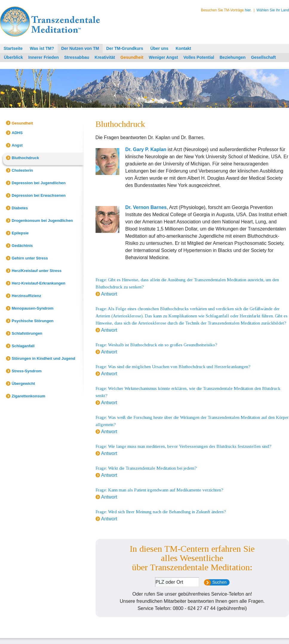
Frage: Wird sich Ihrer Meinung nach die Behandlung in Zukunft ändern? (161, 512)
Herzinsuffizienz (26, 296)
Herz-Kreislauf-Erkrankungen (39, 283)
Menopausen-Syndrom (33, 308)
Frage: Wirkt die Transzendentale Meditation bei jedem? (146, 468)
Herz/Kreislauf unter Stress (37, 271)
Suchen (219, 582)
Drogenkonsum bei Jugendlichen (42, 220)
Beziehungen (233, 57)
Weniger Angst (163, 57)
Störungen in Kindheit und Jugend (43, 358)
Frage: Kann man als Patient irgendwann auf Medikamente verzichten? (159, 490)
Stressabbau (77, 57)
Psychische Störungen (33, 321)
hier (248, 10)
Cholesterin (22, 170)
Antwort (109, 294)
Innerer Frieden (44, 57)
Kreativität (105, 57)
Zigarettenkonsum (29, 396)
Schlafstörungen (27, 333)
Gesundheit (132, 57)
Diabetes (20, 208)
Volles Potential (199, 57)
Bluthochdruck (25, 158)
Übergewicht (23, 384)
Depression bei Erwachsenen (39, 195)
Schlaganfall (23, 346)
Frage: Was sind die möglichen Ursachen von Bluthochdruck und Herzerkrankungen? (173, 367)
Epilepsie (20, 233)
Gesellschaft (263, 57)
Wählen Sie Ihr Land (273, 10)
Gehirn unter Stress (30, 258)
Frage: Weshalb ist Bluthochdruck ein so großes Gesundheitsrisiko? (156, 345)
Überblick (13, 57)
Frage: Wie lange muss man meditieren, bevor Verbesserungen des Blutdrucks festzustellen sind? (183, 446)
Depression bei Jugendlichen (39, 183)
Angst (17, 145)
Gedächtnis (22, 246)
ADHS (17, 133)
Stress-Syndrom (27, 371)
